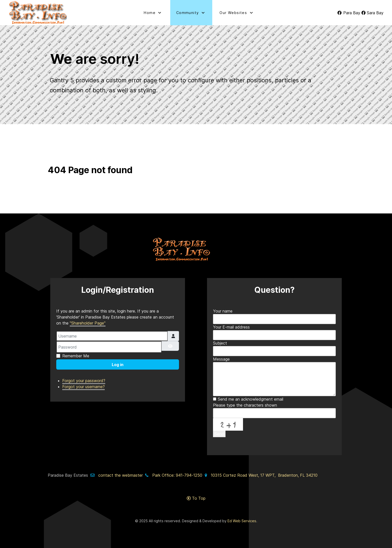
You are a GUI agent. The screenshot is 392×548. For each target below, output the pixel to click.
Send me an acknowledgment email (250, 399)
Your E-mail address (231, 327)
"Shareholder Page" (88, 323)
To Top (196, 498)
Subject (220, 343)
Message (221, 359)
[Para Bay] (349, 13)
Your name (223, 311)
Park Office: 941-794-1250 (177, 475)
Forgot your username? (83, 387)
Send (219, 434)
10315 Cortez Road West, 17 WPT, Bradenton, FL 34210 (264, 475)
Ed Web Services (242, 521)
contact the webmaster (120, 475)
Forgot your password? (84, 381)
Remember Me (76, 356)
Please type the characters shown (245, 405)
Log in (118, 365)
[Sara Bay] (372, 13)
